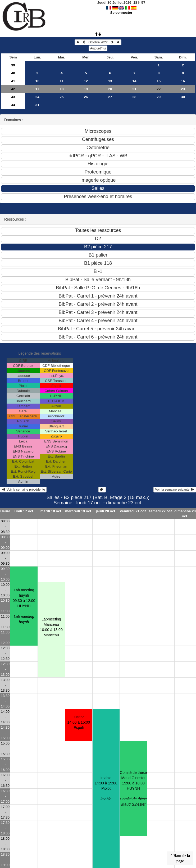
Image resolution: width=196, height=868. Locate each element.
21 (135, 89)
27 (110, 97)
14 (135, 81)
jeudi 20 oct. (106, 511)
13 (110, 81)
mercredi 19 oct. (79, 511)
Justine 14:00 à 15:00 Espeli (79, 722)
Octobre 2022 (98, 42)
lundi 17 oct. (24, 511)
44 (13, 105)
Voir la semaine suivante (175, 490)
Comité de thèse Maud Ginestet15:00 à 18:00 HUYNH (133, 788)
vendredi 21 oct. (133, 511)
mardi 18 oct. (51, 511)
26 (86, 97)
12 (86, 81)
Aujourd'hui (98, 48)
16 (183, 81)
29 (159, 97)
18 (62, 89)
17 (37, 89)
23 (183, 89)
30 (183, 97)
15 (159, 81)
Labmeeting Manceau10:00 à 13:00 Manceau (51, 627)
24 (37, 97)
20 (110, 89)
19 (86, 89)
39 (13, 65)
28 (135, 97)
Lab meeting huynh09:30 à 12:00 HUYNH (24, 606)
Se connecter (121, 13)
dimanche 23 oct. (185, 514)
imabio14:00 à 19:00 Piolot (106, 788)
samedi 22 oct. (161, 511)
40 (13, 73)
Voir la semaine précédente (23, 490)
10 (37, 81)
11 (62, 81)
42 (13, 89)
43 (13, 97)
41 (13, 81)
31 (37, 105)
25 (62, 97)
